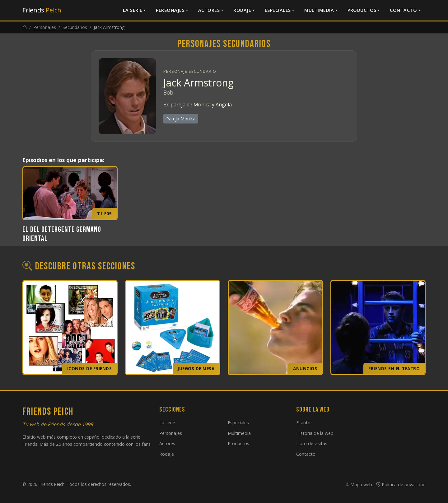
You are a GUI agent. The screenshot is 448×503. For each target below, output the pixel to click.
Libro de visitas (312, 443)
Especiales (278, 10)
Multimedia (319, 10)
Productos (362, 10)
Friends (42, 10)
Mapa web (358, 484)
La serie (133, 10)
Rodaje (242, 10)
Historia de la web (315, 433)
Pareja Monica (181, 119)
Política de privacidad (401, 484)
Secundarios (75, 27)
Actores (209, 10)
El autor (304, 423)
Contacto (403, 10)
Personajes (170, 10)
